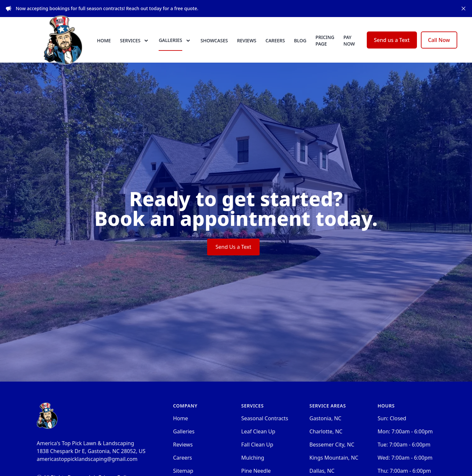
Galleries (184, 444)
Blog (300, 46)
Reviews (247, 46)
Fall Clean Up (257, 457)
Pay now (349, 46)
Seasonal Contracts (265, 430)
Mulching (253, 470)
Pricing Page (325, 46)
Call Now (439, 46)
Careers (275, 46)
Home (104, 46)
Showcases (214, 46)
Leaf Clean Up (258, 444)
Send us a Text (392, 46)
